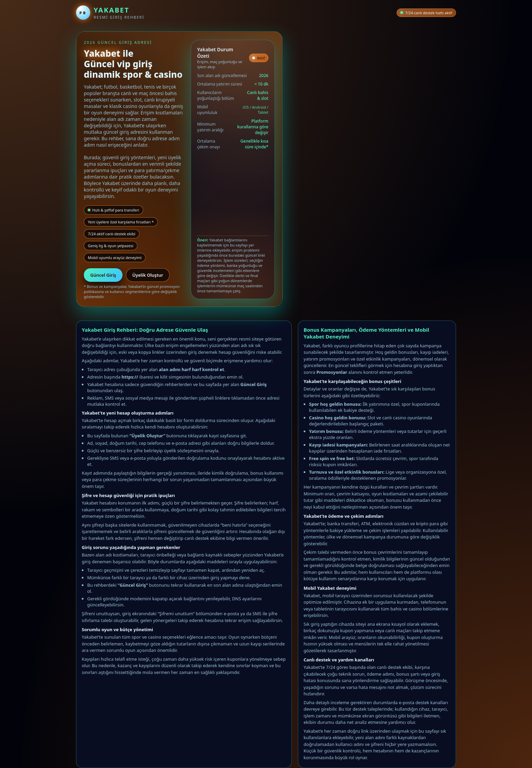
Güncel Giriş (103, 275)
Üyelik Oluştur (148, 275)
